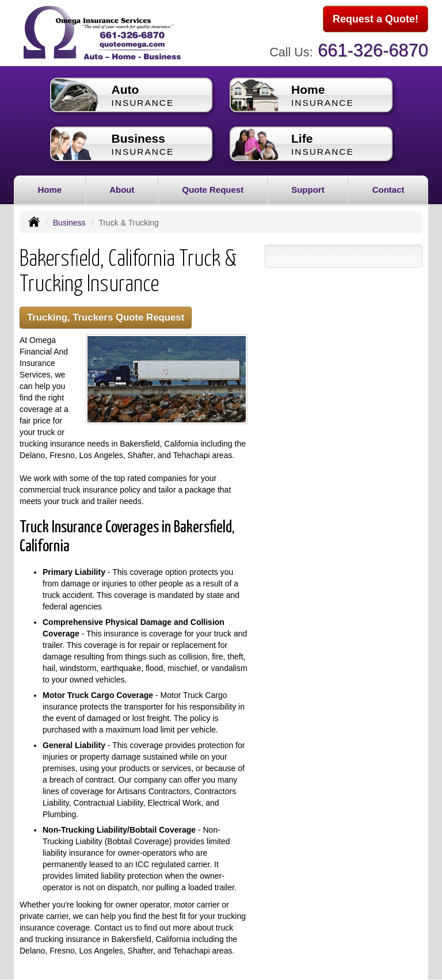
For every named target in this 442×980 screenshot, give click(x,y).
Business (69, 223)
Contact (388, 190)
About (122, 190)
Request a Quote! (376, 19)
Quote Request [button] (213, 190)
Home (49, 190)
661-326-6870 (373, 50)
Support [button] (308, 190)
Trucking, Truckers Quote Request (106, 317)
